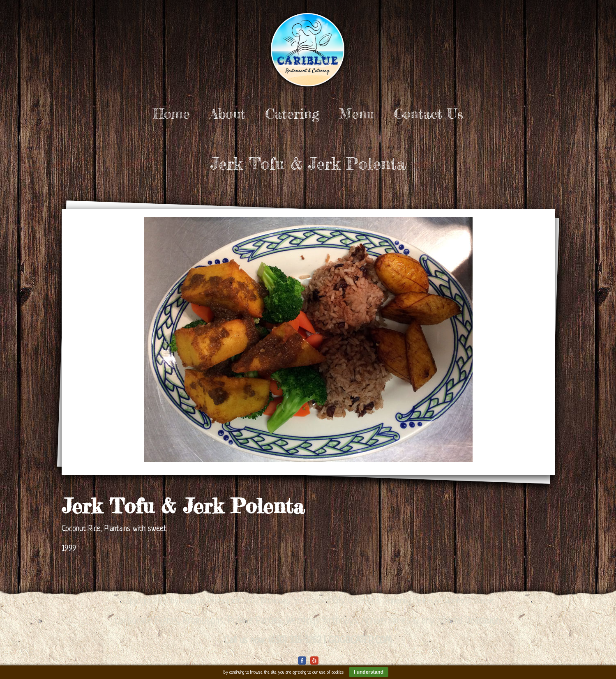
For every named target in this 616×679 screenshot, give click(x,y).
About (228, 114)
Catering (292, 114)
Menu (356, 114)
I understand (369, 672)
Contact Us (429, 114)
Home (171, 114)
